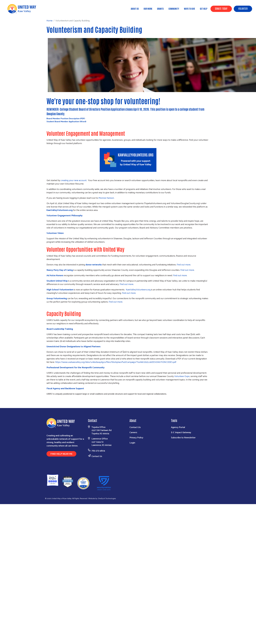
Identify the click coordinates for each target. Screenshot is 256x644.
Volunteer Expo (182, 376)
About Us (135, 9)
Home (15, 12)
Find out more (184, 264)
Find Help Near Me (61, 454)
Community (174, 9)
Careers (133, 432)
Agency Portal (178, 427)
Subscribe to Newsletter (183, 437)
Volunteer (243, 8)
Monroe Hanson (106, 198)
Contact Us (97, 456)
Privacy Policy (136, 437)
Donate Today (221, 8)
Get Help (204, 9)
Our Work (148, 9)
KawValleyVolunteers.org (138, 289)
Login (132, 442)
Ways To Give (189, 9)
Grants (160, 9)
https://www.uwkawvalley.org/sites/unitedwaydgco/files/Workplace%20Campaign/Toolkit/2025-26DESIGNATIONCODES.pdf (116, 362)
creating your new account (74, 180)
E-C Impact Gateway (181, 432)
